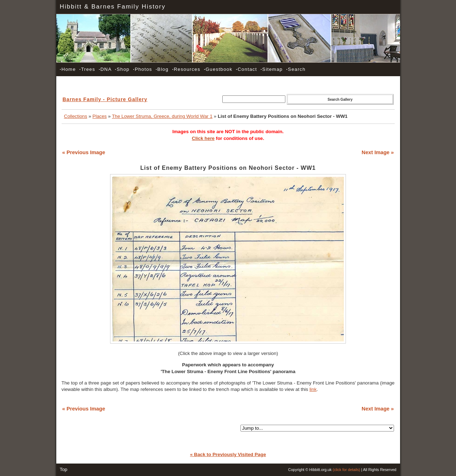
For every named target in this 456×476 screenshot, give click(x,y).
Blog (162, 69)
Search (296, 69)
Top (64, 469)
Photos (142, 69)
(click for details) (346, 470)
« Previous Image (84, 152)
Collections (76, 116)
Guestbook (218, 69)
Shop (122, 69)
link (313, 389)
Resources (186, 69)
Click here (203, 138)
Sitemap (271, 69)
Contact (246, 69)
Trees (87, 69)
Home (68, 69)
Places (100, 116)
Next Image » (378, 152)
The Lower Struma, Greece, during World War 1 (162, 116)
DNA (105, 69)
